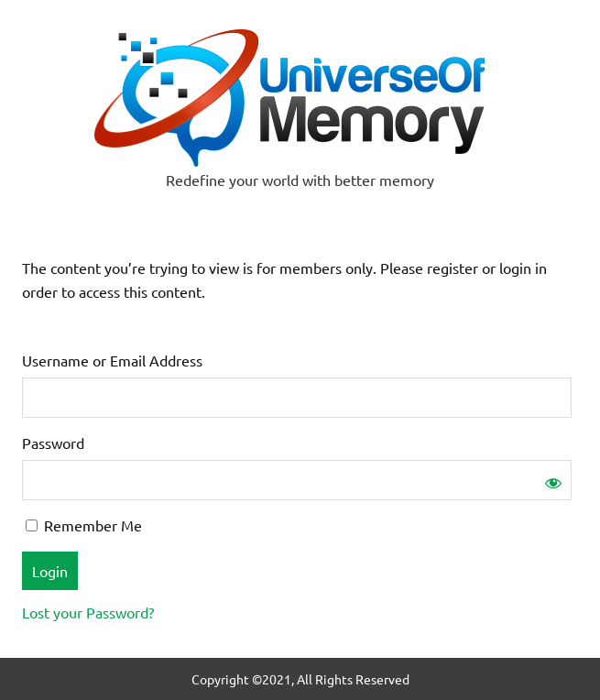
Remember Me (84, 525)
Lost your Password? (88, 612)
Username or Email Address (112, 360)
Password (53, 443)
